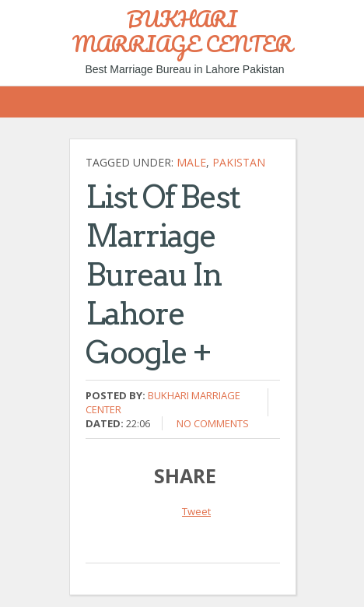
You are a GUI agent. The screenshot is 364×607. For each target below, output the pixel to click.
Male (191, 162)
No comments (213, 423)
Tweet (196, 511)
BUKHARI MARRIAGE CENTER (182, 31)
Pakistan (239, 162)
